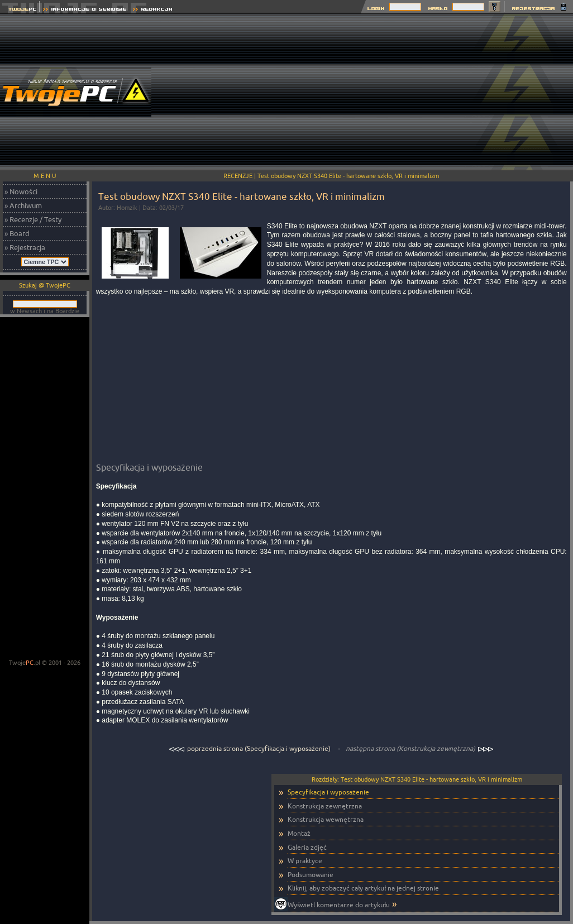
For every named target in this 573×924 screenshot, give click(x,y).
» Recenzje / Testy (33, 219)
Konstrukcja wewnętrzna (326, 819)
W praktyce (305, 861)
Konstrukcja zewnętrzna (325, 806)
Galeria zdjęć (307, 847)
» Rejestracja (25, 247)
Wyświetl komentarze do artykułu (339, 905)
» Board (17, 233)
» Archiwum (23, 205)
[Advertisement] (370, 92)
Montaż (299, 833)
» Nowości (21, 191)
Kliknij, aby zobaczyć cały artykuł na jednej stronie (363, 888)
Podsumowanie (311, 875)
